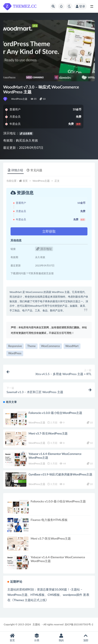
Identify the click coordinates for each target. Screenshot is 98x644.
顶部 (86, 638)
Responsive (15, 346)
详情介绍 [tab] (16, 170)
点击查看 (26, 133)
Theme (31, 346)
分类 (37, 638)
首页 (25, 181)
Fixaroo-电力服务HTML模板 (49, 520)
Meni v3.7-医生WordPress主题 (48, 433)
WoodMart (72, 346)
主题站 (36, 624)
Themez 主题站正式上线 (30, 600)
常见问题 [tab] (34, 170)
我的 (61, 638)
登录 (80, 6)
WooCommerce (51, 346)
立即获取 (49, 231)
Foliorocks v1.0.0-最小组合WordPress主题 (55, 413)
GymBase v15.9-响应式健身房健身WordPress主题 (60, 474)
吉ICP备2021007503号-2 (79, 624)
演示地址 (44, 249)
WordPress (15, 353)
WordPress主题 (19, 99)
